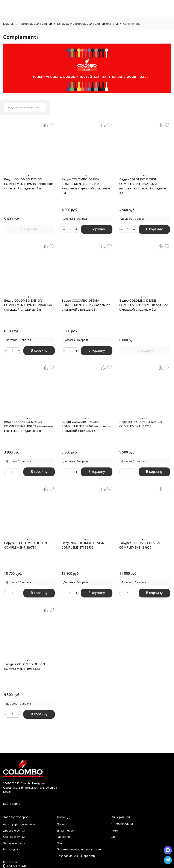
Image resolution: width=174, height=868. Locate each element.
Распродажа (12, 849)
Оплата (62, 824)
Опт (60, 843)
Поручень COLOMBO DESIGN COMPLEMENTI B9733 (141, 424)
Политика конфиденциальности (79, 849)
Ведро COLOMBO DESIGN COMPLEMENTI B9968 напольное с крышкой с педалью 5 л (86, 426)
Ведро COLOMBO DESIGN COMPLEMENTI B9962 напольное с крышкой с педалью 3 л (28, 426)
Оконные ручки (14, 837)
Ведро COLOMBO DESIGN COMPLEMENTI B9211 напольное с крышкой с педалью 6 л (28, 305)
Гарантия (63, 837)
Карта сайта (12, 804)
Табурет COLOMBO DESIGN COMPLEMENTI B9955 (140, 545)
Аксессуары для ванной (36, 24)
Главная (9, 24)
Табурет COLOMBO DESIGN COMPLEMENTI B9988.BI (24, 666)
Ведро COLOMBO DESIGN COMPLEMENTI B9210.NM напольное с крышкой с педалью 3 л (143, 186)
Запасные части (14, 843)
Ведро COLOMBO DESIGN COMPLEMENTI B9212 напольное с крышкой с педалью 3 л (86, 305)
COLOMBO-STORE (122, 824)
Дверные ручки (14, 830)
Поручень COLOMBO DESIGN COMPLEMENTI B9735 (83, 545)
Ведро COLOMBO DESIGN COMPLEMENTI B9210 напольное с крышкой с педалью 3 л (28, 184)
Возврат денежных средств (76, 856)
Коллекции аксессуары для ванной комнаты (88, 24)
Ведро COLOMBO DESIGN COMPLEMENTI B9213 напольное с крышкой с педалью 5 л (144, 305)
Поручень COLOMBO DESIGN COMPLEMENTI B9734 (25, 545)
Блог (114, 837)
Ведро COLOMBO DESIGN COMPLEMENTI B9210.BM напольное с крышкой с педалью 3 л (86, 186)
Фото (114, 830)
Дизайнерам (66, 830)
